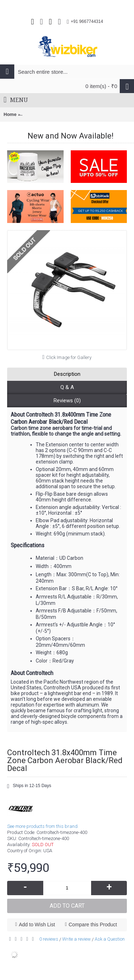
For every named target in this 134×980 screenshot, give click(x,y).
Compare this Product (93, 925)
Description (67, 374)
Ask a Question (110, 939)
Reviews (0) (67, 401)
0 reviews (49, 939)
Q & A (67, 387)
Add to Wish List (37, 925)
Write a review (76, 939)
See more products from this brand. (43, 826)
